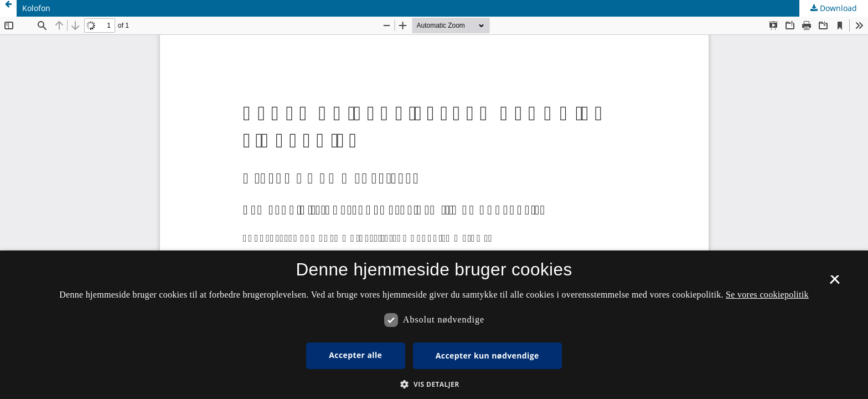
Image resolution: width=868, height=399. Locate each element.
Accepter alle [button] (355, 355)
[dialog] (434, 325)
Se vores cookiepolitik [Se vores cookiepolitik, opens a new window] (767, 295)
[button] (434, 384)
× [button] (835, 283)
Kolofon (36, 8)
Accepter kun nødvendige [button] (487, 355)
